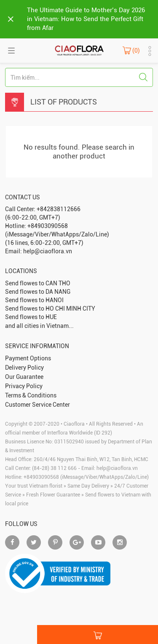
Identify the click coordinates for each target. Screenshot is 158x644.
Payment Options (28, 358)
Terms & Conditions (31, 395)
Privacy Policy (24, 386)
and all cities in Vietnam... (39, 326)
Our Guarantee (24, 377)
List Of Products (64, 102)
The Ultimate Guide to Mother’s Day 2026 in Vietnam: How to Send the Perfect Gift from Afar (86, 19)
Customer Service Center (37, 405)
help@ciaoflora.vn (117, 468)
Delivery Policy (24, 368)
